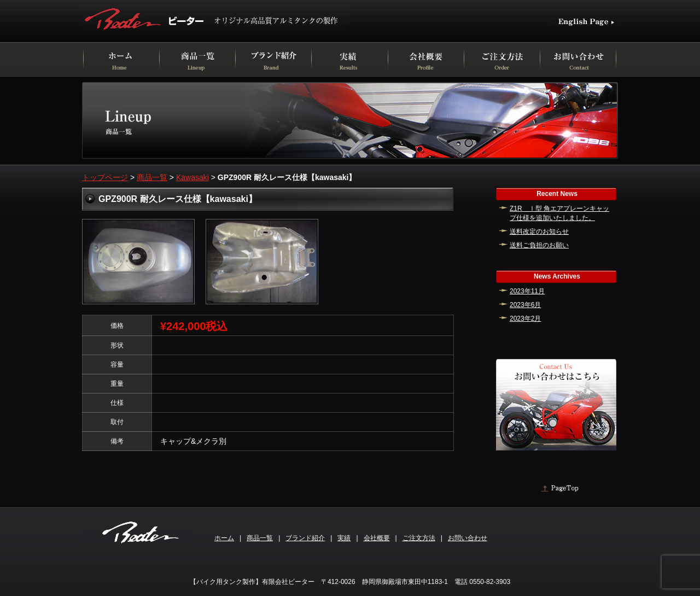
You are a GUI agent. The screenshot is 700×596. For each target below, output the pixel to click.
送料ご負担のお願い (539, 245)
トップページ (105, 177)
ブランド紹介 (305, 538)
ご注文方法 (419, 538)
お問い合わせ (468, 538)
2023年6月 (525, 305)
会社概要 (377, 538)
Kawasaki (192, 177)
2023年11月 (527, 291)
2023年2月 (525, 319)
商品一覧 (152, 177)
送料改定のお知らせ (539, 232)
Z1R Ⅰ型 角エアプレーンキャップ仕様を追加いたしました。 (559, 213)
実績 (344, 538)
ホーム (224, 538)
